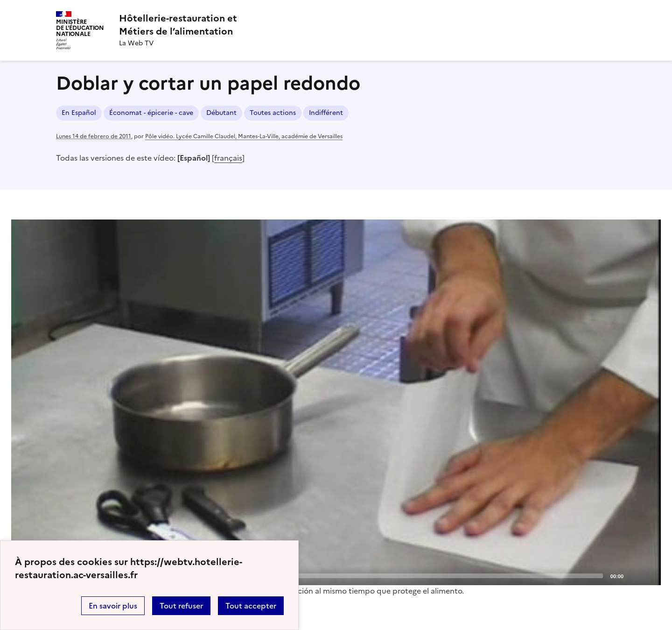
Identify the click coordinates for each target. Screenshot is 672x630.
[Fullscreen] (648, 575)
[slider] (329, 576)
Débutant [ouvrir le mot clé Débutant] (221, 113)
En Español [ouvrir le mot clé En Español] (79, 113)
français (228, 158)
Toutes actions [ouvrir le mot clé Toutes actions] (273, 113)
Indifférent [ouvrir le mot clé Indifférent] (326, 113)
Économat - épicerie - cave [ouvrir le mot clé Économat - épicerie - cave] (151, 113)
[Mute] (633, 575)
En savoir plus (113, 606)
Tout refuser (181, 606)
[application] (336, 402)
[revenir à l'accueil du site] (178, 25)
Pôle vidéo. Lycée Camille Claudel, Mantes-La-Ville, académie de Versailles (244, 136)
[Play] (336, 402)
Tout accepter (251, 606)
